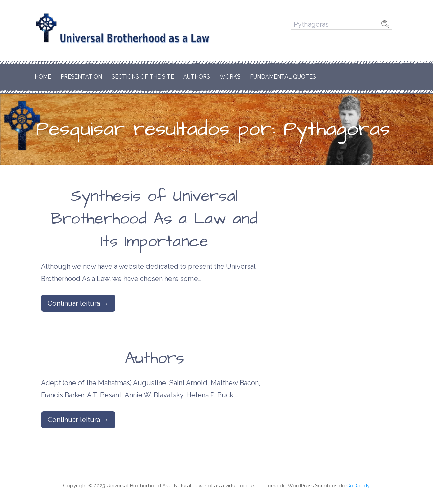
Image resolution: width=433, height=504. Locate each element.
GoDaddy (358, 486)
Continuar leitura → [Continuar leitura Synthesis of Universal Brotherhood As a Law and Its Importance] (78, 303)
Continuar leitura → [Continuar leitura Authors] (78, 420)
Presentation (81, 77)
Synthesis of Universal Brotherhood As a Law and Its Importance (154, 219)
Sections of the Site (143, 77)
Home (43, 77)
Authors (197, 77)
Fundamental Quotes (283, 77)
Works (230, 77)
